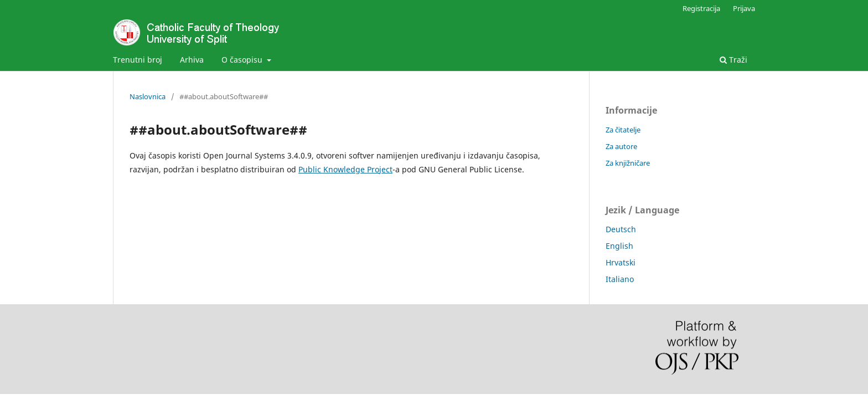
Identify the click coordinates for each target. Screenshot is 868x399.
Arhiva (192, 60)
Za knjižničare (628, 163)
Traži (733, 60)
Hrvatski (621, 262)
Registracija (701, 8)
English (619, 246)
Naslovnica (148, 96)
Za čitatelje (623, 130)
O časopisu (243, 60)
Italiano (620, 279)
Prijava (744, 8)
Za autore (621, 146)
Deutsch (621, 229)
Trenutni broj (138, 60)
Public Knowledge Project (345, 169)
